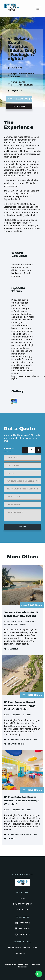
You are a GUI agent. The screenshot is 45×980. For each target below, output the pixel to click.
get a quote (19, 106)
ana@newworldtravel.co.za (23, 947)
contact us (23, 910)
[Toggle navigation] (38, 9)
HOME (23, 898)
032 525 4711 (23, 953)
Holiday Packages (23, 904)
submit (22, 527)
